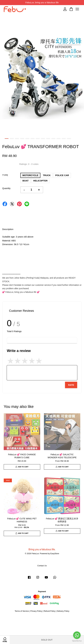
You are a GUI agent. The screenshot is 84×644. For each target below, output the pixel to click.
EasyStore (55, 554)
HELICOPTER (40, 181)
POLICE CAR (62, 175)
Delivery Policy (63, 611)
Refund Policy (49, 611)
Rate (71, 385)
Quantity (6, 188)
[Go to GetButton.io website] (77, 641)
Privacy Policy (36, 611)
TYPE (5, 175)
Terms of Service (22, 611)
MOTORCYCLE (30, 175)
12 (64, 139)
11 (59, 139)
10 (53, 139)
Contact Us (42, 566)
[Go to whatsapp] (77, 635)
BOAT (25, 181)
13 (69, 139)
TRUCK (47, 175)
